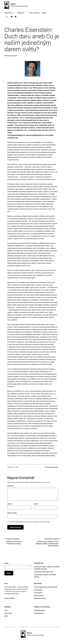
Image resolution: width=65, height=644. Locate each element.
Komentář (11, 486)
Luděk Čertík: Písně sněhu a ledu (43, 572)
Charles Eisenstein (12, 56)
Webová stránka (12, 513)
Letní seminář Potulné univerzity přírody (45, 587)
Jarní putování (38, 593)
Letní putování (38, 590)
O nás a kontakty (34, 13)
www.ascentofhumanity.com (35, 135)
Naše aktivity (9, 13)
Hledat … (7, 563)
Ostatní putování (39, 595)
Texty (6, 610)
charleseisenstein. (17, 135)
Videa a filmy (8, 613)
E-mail (36, 504)
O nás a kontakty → (10, 598)
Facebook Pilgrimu (39, 610)
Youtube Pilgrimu (39, 613)
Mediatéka (21, 13)
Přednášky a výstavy (40, 598)
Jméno (10, 504)
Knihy (6, 616)
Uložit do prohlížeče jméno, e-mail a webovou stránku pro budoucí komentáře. (30, 522)
